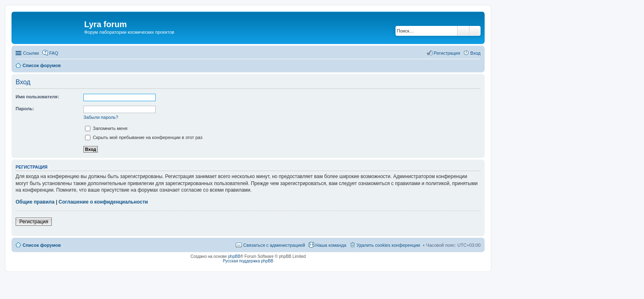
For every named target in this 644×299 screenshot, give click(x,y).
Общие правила (35, 202)
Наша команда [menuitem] (331, 245)
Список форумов (42, 245)
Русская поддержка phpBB (248, 261)
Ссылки (31, 53)
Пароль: (25, 109)
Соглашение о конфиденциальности (103, 202)
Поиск (463, 31)
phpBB (234, 256)
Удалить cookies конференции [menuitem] (388, 245)
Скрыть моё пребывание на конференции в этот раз (144, 137)
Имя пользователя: (37, 97)
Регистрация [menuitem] (447, 53)
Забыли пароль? (101, 117)
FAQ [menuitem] (54, 53)
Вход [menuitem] (475, 53)
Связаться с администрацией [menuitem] (274, 245)
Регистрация (34, 222)
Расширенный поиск (475, 31)
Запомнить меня (106, 128)
